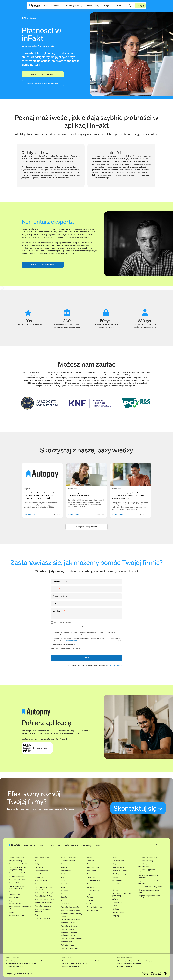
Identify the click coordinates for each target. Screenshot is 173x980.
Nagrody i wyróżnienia (121, 864)
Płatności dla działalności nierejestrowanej (19, 868)
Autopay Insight (15, 898)
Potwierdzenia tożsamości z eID (20, 908)
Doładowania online (16, 876)
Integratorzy (92, 877)
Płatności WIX (66, 942)
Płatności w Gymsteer (69, 926)
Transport (90, 897)
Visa (36, 915)
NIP (56, 603)
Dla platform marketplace (70, 919)
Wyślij (86, 658)
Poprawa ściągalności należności (147, 871)
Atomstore (65, 900)
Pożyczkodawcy (93, 871)
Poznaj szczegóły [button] (75, 514)
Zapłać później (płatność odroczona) (44, 888)
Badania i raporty (119, 912)
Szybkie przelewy (41, 871)
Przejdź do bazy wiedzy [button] (86, 527)
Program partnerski (16, 916)
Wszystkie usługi (15, 861)
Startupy (90, 900)
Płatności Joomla (67, 945)
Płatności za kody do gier (19, 880)
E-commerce (91, 861)
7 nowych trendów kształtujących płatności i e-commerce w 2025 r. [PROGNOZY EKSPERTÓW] (39, 496)
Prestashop (65, 874)
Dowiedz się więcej (13, 966)
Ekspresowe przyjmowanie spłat (149, 891)
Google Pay (39, 877)
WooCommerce (66, 871)
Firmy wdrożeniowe (94, 907)
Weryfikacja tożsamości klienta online (148, 865)
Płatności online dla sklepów (20, 864)
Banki (89, 864)
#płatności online (29, 46)
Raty (36, 884)
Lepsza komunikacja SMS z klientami (149, 882)
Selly (62, 877)
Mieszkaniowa (92, 910)
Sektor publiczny (93, 880)
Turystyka (90, 894)
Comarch (64, 884)
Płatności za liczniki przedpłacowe (16, 893)
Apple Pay (39, 874)
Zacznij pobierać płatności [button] (43, 74)
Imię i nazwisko (60, 581)
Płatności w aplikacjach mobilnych (44, 911)
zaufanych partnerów (72, 641)
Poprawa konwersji (146, 861)
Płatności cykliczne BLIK (45, 899)
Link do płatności (107, 153)
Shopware (64, 894)
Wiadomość (59, 611)
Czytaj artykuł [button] (29, 514)
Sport (89, 904)
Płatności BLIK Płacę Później (46, 893)
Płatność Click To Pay (43, 896)
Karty (37, 864)
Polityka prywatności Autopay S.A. (19, 974)
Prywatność (111, 665)
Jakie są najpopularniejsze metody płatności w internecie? (83, 494)
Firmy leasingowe (93, 890)
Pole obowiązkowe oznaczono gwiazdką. (63, 645)
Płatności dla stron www (70, 910)
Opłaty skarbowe (36, 153)
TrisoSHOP (65, 904)
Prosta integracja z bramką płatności (71, 915)
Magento (64, 867)
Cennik (11, 912)
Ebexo (63, 880)
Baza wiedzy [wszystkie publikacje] (122, 895)
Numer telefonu (60, 596)
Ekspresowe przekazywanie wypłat (149, 897)
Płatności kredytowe (43, 906)
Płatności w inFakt (68, 923)
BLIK (37, 861)
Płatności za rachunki (17, 873)
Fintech (116, 906)
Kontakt (116, 884)
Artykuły (116, 899)
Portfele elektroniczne (44, 903)
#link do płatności (46, 46)
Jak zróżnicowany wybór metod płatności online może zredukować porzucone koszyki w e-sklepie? (130, 496)
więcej (86, 635)
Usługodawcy (92, 874)
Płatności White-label (69, 948)
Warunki (119, 665)
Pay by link (39, 867)
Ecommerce (117, 902)
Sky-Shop (64, 890)
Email (56, 589)
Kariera (115, 877)
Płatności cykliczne (42, 918)
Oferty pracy (117, 880)
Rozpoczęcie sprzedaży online (150, 887)
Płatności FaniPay (68, 929)
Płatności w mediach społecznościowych (69, 934)
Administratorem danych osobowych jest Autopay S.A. (68, 648)
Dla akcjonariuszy (119, 874)
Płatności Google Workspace (72, 938)
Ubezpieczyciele (93, 867)
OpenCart (64, 897)
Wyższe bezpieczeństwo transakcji (148, 876)
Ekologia (116, 909)
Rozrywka (90, 887)
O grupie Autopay (119, 867)
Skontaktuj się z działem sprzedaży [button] (43, 83)
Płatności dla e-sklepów (70, 907)
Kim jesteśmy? (118, 861)
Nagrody (116, 916)
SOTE (63, 887)
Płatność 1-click (41, 880)
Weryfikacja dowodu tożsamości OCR (17, 887)
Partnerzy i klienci (119, 871)
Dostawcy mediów (94, 884)
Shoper (63, 864)
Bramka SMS (14, 883)
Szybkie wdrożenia (68, 861)
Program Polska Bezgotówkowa (15, 902)
